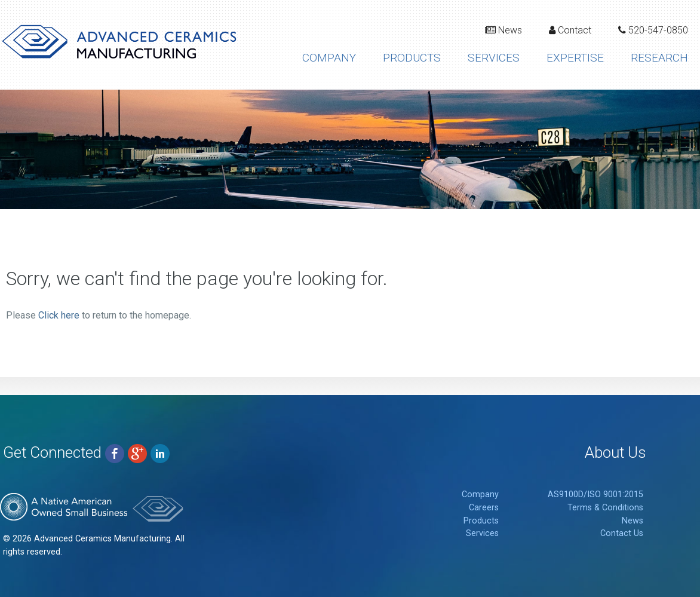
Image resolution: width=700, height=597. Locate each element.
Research (659, 58)
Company (329, 58)
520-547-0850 (653, 30)
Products (412, 58)
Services (494, 58)
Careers (484, 508)
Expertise (575, 58)
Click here (59, 315)
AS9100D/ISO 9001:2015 (595, 495)
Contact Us (622, 533)
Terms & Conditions (605, 508)
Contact (570, 30)
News (503, 30)
